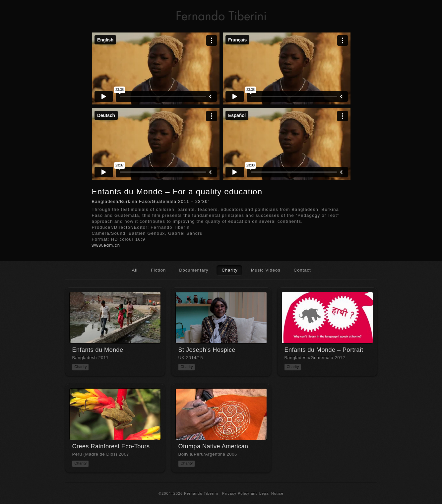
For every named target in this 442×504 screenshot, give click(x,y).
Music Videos (266, 270)
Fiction (158, 270)
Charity (229, 270)
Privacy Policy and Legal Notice (253, 493)
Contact (302, 270)
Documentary (194, 270)
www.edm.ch (106, 245)
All (134, 270)
